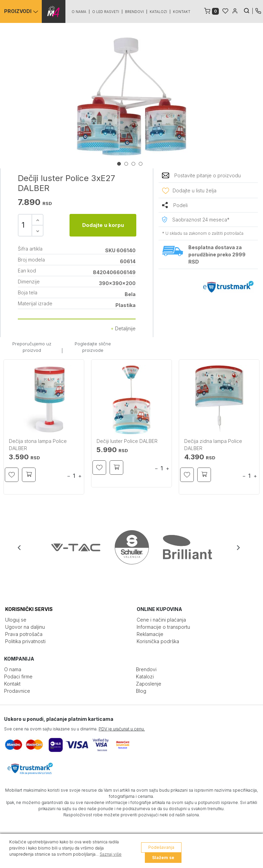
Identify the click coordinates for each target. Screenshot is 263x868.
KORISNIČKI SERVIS (29, 609)
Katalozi (159, 12)
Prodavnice (17, 691)
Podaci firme (18, 676)
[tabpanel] (131, 97)
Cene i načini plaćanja (161, 620)
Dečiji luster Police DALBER (127, 441)
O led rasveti (106, 12)
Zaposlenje (149, 684)
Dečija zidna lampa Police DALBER (213, 445)
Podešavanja (161, 847)
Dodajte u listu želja (195, 190)
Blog (141, 691)
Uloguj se (16, 620)
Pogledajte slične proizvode (93, 347)
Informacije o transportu (163, 627)
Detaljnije (123, 328)
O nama (79, 12)
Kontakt (182, 12)
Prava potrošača (24, 634)
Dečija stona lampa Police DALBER (38, 445)
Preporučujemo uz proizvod (32, 347)
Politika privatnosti (25, 641)
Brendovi (135, 12)
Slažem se (163, 858)
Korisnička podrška (158, 641)
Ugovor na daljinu (25, 627)
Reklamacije (150, 634)
